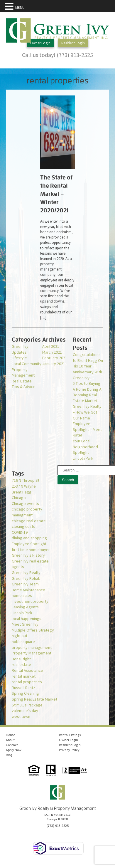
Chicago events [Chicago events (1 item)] (25, 503)
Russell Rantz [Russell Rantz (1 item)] (23, 688)
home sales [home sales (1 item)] (22, 595)
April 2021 (51, 346)
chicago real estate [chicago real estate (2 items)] (29, 521)
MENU (20, 7)
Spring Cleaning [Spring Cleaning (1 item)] (25, 693)
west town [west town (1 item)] (21, 716)
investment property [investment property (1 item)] (30, 601)
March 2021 (52, 352)
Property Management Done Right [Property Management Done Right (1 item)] (32, 656)
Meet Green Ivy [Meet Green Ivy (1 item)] (25, 624)
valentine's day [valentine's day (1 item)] (25, 711)
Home (10, 735)
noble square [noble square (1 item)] (23, 642)
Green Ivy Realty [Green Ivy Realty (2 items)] (26, 572)
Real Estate (22, 381)
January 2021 (54, 364)
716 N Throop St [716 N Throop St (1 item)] (26, 480)
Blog (9, 755)
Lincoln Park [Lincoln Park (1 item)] (22, 613)
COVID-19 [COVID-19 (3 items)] (20, 532)
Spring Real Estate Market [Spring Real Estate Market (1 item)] (34, 699)
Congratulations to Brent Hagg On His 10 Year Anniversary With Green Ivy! (88, 366)
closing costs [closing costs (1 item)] (23, 526)
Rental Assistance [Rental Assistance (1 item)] (27, 670)
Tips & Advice (24, 387)
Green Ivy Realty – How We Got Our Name (87, 412)
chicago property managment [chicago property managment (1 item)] (27, 512)
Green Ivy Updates (20, 349)
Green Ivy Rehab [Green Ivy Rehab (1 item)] (26, 578)
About (10, 740)
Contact (12, 745)
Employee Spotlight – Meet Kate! (87, 429)
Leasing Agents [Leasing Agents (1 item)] (25, 607)
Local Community (27, 364)
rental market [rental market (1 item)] (24, 676)
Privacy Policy (69, 750)
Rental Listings (70, 735)
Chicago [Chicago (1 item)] (19, 498)
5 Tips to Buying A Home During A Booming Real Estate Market (87, 392)
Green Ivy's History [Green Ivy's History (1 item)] (28, 555)
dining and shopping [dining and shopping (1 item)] (29, 538)
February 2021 (55, 358)
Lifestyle (19, 358)
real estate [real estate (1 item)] (21, 664)
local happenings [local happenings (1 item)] (27, 619)
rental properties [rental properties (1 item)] (27, 682)
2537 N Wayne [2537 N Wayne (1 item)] (24, 486)
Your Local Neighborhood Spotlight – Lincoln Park (85, 450)
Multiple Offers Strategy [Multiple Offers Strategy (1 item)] (33, 630)
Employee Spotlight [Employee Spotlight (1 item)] (29, 544)
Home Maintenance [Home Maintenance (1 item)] (28, 590)
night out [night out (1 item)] (20, 636)
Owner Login (40, 43)
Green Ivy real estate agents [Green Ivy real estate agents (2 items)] (30, 564)
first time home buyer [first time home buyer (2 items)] (31, 550)
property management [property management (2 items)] (32, 647)
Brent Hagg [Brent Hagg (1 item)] (22, 492)
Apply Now (14, 750)
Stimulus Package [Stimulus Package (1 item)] (27, 705)
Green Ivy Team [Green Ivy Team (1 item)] (25, 584)
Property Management (23, 372)
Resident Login (73, 43)
